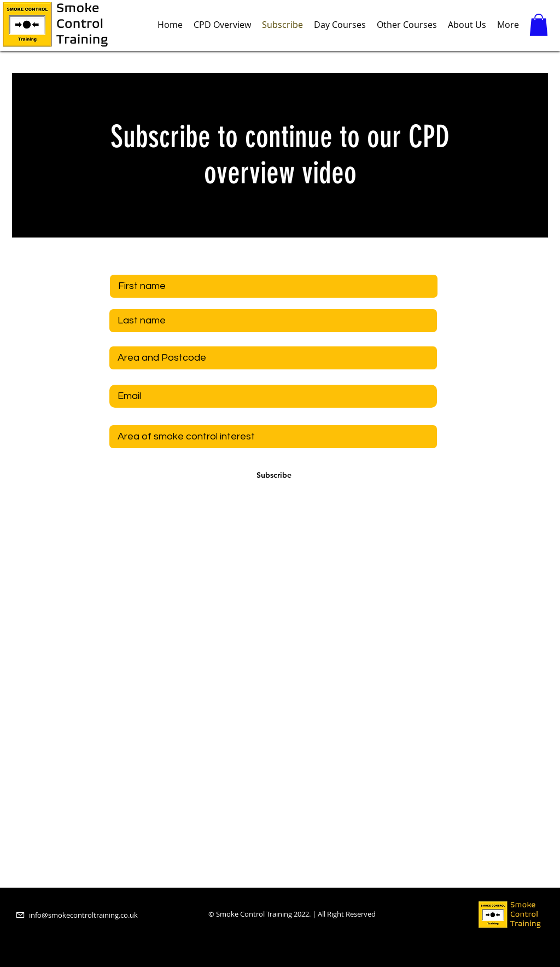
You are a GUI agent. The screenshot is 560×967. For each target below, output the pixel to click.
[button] (539, 25)
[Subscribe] (274, 476)
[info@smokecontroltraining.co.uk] (87, 915)
